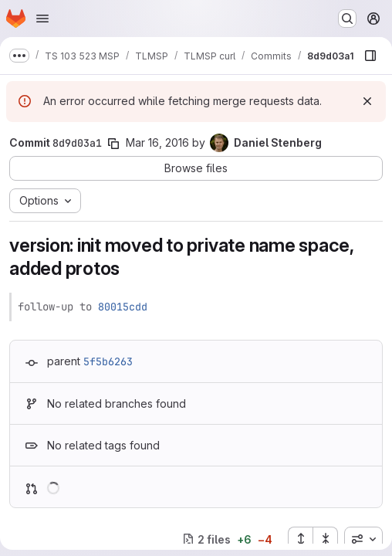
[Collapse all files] (326, 539)
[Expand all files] (300, 539)
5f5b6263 (108, 361)
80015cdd (123, 307)
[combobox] (363, 539)
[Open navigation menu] (42, 19)
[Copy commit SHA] (113, 144)
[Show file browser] (370, 56)
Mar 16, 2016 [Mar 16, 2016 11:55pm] (157, 142)
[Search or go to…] (347, 19)
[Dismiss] (367, 101)
